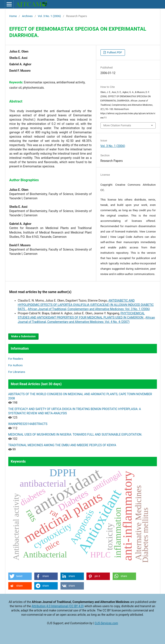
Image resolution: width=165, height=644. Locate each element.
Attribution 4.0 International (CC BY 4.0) (58, 606)
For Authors (16, 365)
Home (13, 16)
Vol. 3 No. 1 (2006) (49, 16)
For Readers (16, 359)
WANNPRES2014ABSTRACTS (28, 424)
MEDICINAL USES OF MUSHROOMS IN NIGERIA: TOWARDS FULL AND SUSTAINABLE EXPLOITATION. (75, 435)
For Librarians (17, 372)
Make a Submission (23, 336)
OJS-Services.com (106, 623)
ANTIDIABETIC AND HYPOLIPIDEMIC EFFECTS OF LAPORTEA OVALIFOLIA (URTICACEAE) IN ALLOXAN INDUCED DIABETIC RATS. (86, 305)
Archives (27, 16)
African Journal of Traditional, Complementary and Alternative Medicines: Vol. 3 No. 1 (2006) (89, 309)
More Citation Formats (117, 125)
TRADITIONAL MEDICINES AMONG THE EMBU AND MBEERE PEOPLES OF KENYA (62, 445)
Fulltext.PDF (114, 52)
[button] (20, 576)
